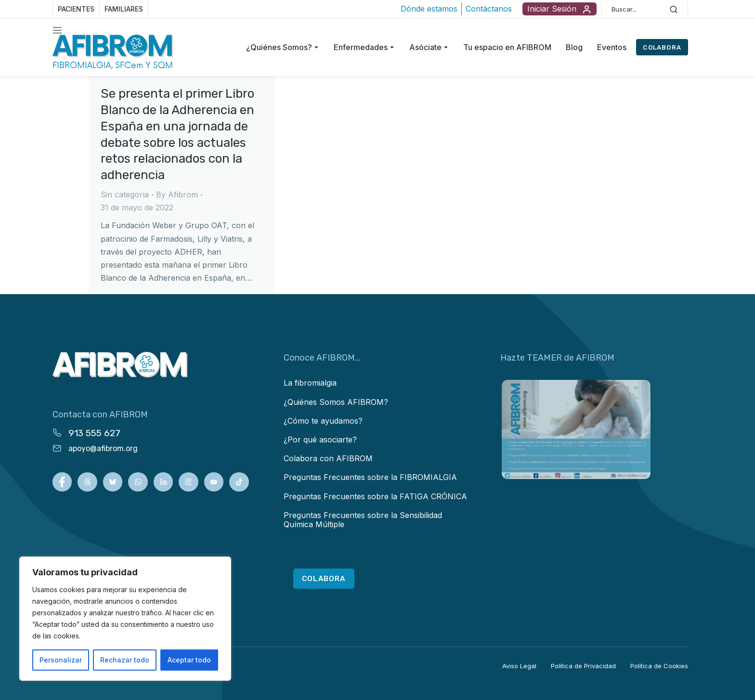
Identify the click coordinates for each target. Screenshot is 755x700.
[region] (125, 619)
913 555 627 (94, 433)
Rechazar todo (125, 660)
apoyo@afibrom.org (103, 448)
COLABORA (662, 47)
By (177, 194)
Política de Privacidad (583, 666)
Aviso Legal (519, 666)
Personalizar (61, 660)
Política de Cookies (659, 666)
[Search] (674, 9)
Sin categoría (125, 194)
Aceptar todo (189, 660)
